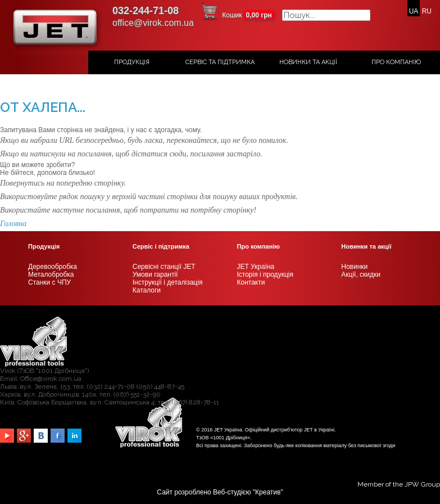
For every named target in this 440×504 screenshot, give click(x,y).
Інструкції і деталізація (168, 282)
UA (414, 11)
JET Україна (256, 267)
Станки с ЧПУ (49, 282)
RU (427, 11)
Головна (13, 224)
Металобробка (51, 274)
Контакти (251, 282)
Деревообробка (53, 267)
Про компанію (396, 62)
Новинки (354, 267)
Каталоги (147, 290)
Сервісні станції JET (164, 267)
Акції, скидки (361, 274)
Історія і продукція (265, 274)
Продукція (132, 62)
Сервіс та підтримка (220, 62)
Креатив (268, 492)
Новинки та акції (308, 62)
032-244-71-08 (146, 11)
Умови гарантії (155, 274)
